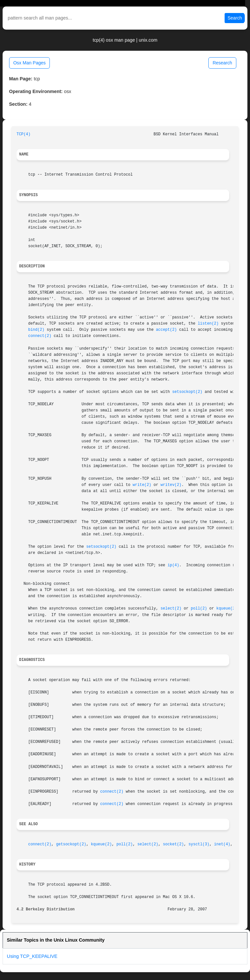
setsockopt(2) (187, 392)
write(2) (142, 485)
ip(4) (174, 565)
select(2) (171, 609)
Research (222, 63)
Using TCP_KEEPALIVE (32, 956)
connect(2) (40, 336)
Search (235, 18)
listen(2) (208, 324)
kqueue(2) (227, 609)
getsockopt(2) (71, 844)
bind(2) (36, 330)
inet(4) (222, 844)
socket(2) (173, 844)
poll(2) (199, 609)
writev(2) (171, 485)
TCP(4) (24, 134)
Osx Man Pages (30, 63)
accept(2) (166, 330)
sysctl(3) (199, 844)
